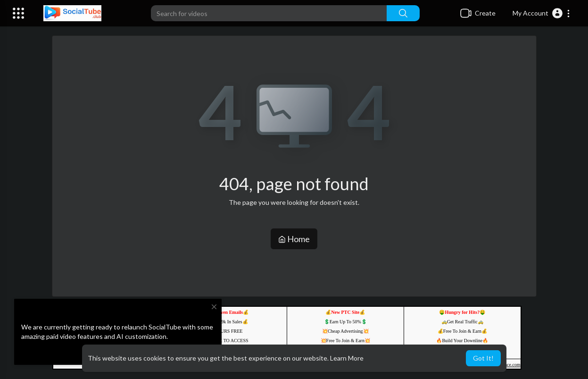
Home (294, 239)
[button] (542, 13)
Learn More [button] (347, 358)
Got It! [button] (483, 358)
